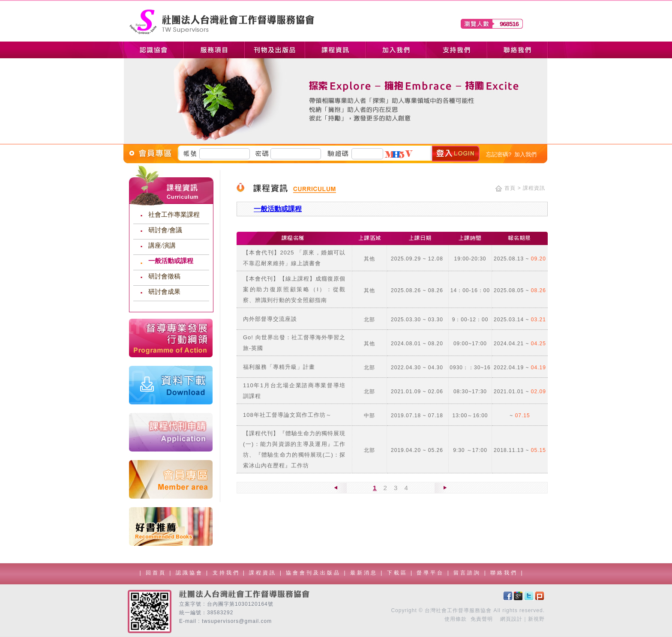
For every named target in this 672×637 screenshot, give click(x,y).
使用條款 (456, 619)
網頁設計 (511, 619)
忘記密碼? (499, 154)
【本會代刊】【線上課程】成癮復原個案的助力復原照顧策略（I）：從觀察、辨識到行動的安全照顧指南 (294, 289)
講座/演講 (162, 245)
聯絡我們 (505, 573)
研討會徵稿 (164, 276)
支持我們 (228, 573)
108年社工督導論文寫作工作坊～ (287, 415)
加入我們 (525, 154)
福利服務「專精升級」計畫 (279, 367)
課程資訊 (264, 573)
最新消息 (365, 573)
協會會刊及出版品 (315, 573)
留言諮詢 (469, 573)
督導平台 (432, 573)
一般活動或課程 (171, 261)
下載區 (399, 573)
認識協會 (191, 573)
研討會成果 (164, 292)
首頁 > (513, 188)
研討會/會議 (165, 230)
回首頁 (156, 573)
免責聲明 (482, 619)
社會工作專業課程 (174, 215)
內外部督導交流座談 (270, 319)
